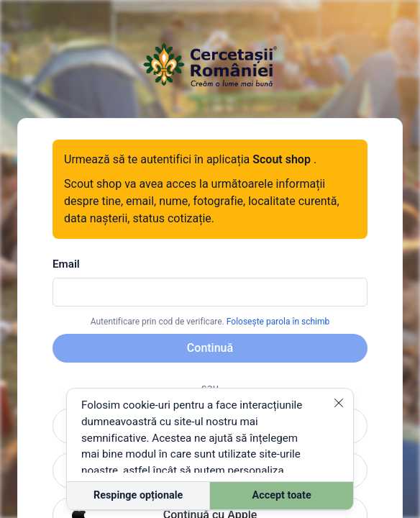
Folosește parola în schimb (278, 322)
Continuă (210, 348)
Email (66, 264)
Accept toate (282, 495)
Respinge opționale (138, 495)
